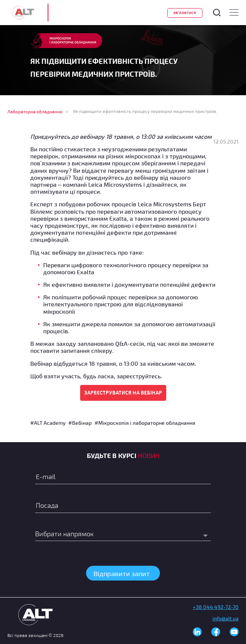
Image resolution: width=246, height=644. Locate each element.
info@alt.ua (225, 618)
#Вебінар (80, 423)
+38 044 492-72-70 (216, 607)
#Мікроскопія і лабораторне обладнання (145, 423)
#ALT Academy (48, 423)
